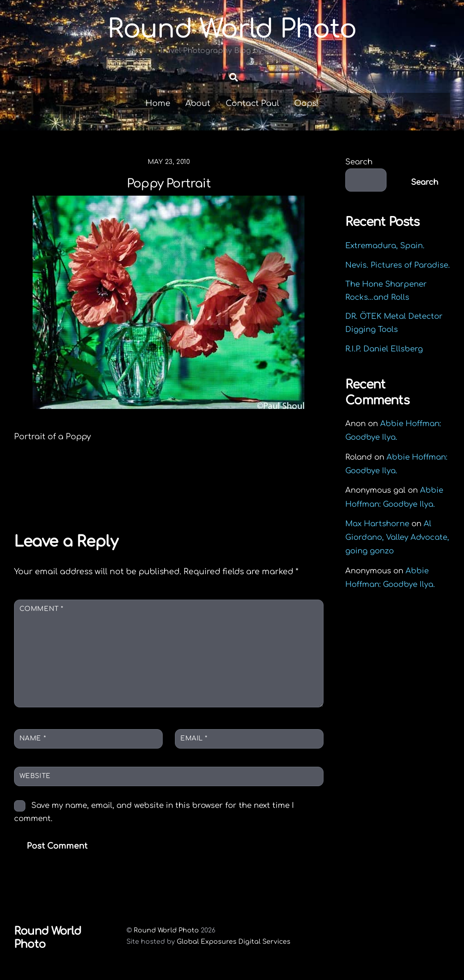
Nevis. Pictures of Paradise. (398, 268)
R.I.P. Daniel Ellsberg (384, 352)
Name (33, 742)
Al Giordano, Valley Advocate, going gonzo (397, 540)
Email (194, 742)
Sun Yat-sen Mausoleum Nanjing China (88, 494)
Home (158, 106)
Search (359, 165)
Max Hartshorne (377, 527)
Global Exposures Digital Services (234, 945)
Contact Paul (252, 106)
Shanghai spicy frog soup (246, 488)
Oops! (306, 106)
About (198, 106)
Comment (41, 612)
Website (35, 779)
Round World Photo (166, 933)
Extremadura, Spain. (385, 249)
